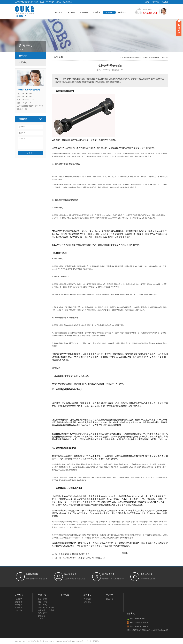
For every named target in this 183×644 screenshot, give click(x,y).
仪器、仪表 (42, 602)
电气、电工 (42, 613)
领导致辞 (19, 605)
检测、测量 (42, 599)
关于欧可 (71, 12)
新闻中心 (109, 12)
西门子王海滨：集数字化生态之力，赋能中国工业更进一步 (82, 558)
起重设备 (42, 616)
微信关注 (156, 2)
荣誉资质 (19, 602)
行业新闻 (23, 56)
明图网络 (96, 641)
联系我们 (122, 12)
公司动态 (23, 62)
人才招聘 (19, 610)
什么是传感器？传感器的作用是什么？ (74, 554)
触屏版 (147, 2)
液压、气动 (42, 605)
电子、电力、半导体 (46, 608)
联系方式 (110, 599)
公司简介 (19, 599)
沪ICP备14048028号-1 (77, 641)
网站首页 (59, 12)
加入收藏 (165, 2)
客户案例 (97, 12)
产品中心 (84, 12)
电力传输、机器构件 (46, 610)
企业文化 (19, 608)
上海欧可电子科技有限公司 (133, 58)
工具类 (41, 619)
